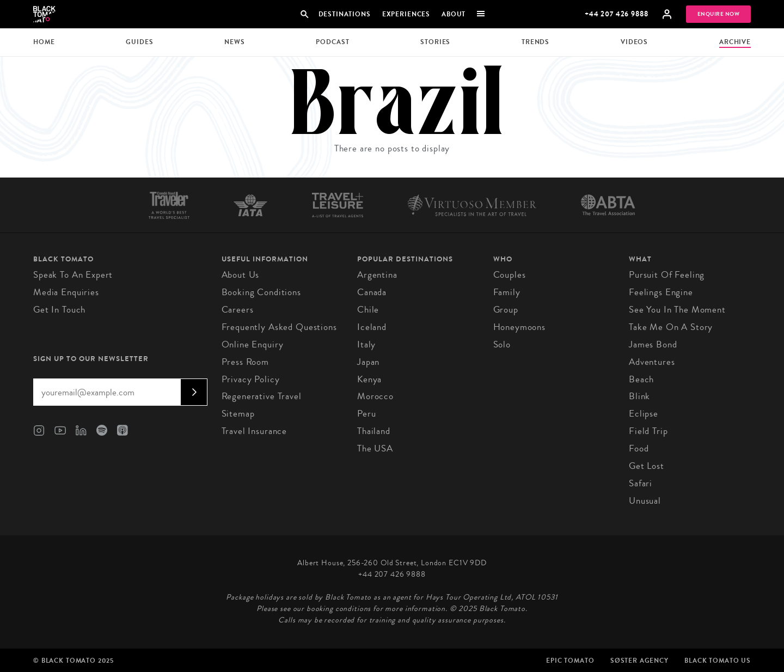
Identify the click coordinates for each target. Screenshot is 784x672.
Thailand (374, 431)
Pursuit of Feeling (667, 275)
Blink (639, 396)
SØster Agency (639, 661)
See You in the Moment (677, 310)
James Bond (653, 344)
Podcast (332, 42)
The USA (375, 448)
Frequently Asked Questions (279, 327)
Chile (368, 310)
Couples (510, 275)
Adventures (652, 362)
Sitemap (238, 414)
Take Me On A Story (671, 327)
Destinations (344, 14)
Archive (735, 42)
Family (507, 292)
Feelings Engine (661, 292)
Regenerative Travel (262, 396)
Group (506, 310)
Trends (535, 42)
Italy (366, 344)
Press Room (246, 362)
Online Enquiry (253, 344)
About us (241, 275)
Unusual (645, 501)
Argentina (377, 275)
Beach (641, 379)
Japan (368, 362)
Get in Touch (59, 310)
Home (44, 42)
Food (639, 448)
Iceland (372, 327)
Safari (641, 483)
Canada (372, 292)
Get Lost (647, 466)
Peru (366, 414)
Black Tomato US (718, 661)
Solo (502, 344)
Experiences (406, 14)
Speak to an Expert (73, 275)
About (454, 14)
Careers (238, 310)
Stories (435, 42)
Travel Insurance (255, 431)
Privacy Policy (251, 379)
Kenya (369, 379)
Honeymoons (520, 327)
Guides (139, 42)
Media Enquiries (66, 292)
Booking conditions (261, 292)
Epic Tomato (570, 661)
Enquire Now (719, 14)
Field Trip (648, 431)
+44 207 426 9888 (617, 14)
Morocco (375, 396)
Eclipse (644, 414)
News (234, 42)
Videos (634, 42)
